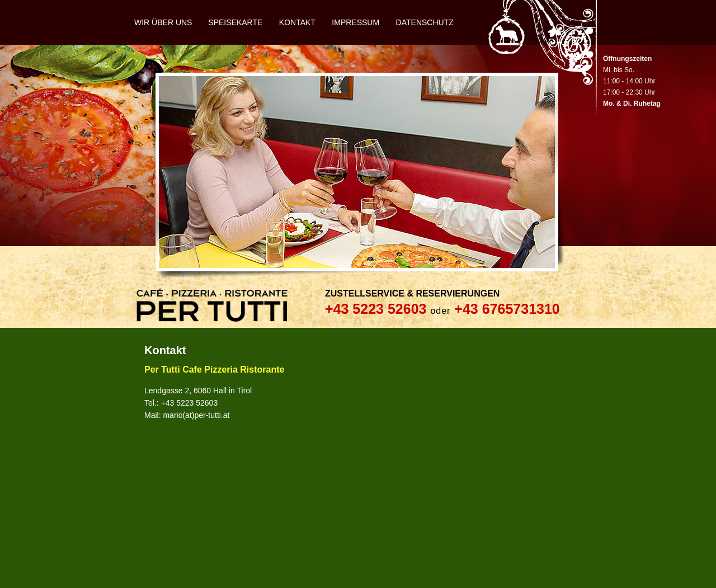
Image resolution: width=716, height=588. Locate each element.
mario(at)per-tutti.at (196, 415)
